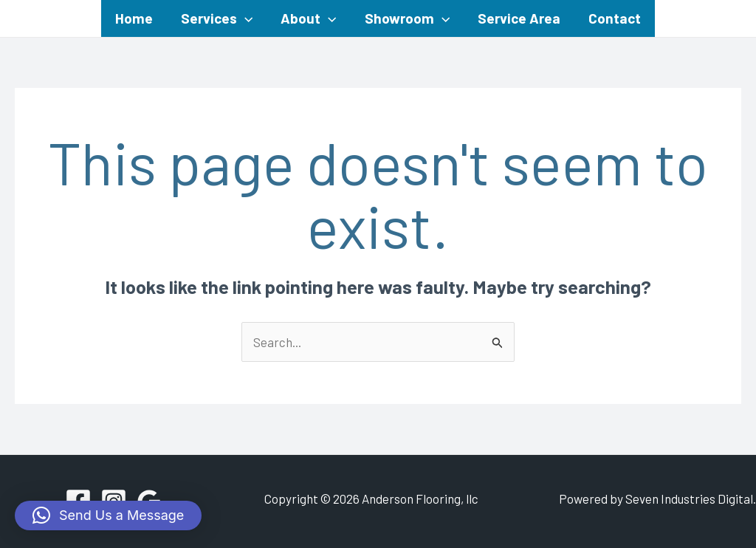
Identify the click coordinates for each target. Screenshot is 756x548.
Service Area (519, 18)
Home (134, 18)
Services (217, 18)
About (308, 18)
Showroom (407, 18)
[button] (108, 516)
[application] (245, 18)
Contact (615, 18)
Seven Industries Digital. (691, 499)
